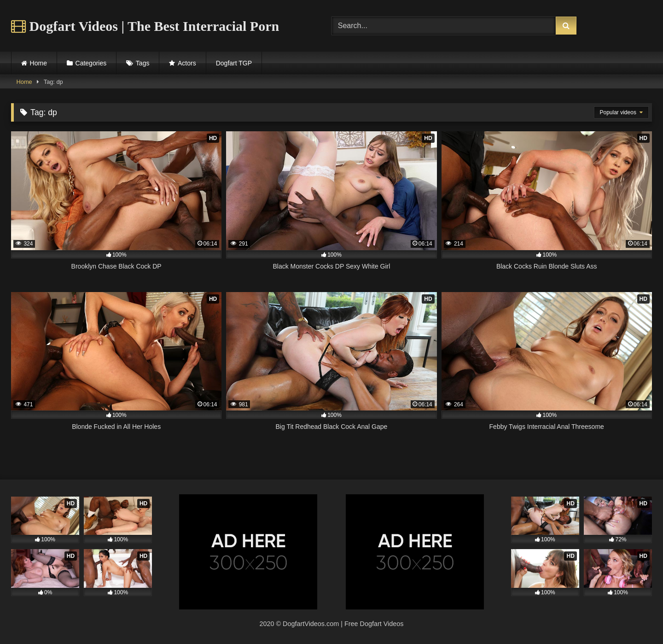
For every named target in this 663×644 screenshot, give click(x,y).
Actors (187, 63)
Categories (91, 63)
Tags (143, 63)
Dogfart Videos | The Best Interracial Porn (145, 26)
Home (38, 63)
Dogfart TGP (234, 63)
